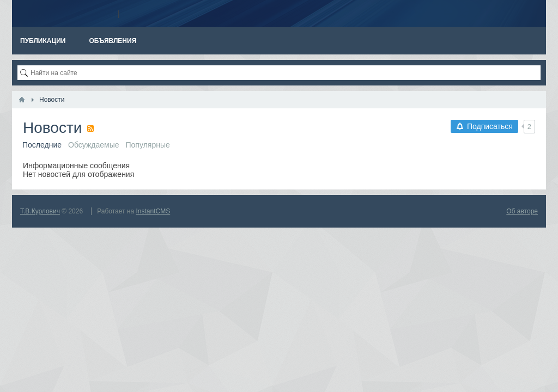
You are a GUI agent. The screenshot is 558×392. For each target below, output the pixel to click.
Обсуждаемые (94, 145)
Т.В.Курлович (40, 211)
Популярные (148, 145)
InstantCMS (153, 211)
